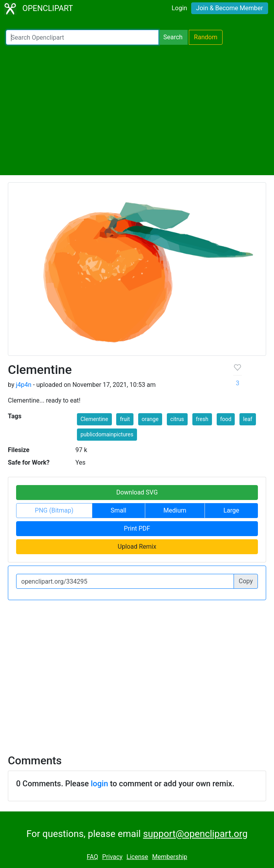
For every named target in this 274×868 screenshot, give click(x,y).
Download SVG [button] (137, 492)
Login (179, 8)
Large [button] (231, 510)
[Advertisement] (137, 110)
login (99, 784)
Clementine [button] (94, 419)
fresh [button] (202, 419)
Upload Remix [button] (137, 547)
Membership (170, 857)
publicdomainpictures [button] (107, 434)
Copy (246, 581)
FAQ (92, 857)
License (137, 857)
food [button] (226, 419)
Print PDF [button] (137, 528)
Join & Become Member (230, 8)
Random (206, 37)
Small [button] (119, 510)
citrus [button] (177, 419)
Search (173, 37)
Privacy (112, 857)
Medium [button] (175, 510)
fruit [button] (125, 419)
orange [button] (150, 419)
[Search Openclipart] (82, 37)
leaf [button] (248, 419)
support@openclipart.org (195, 834)
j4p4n (24, 385)
